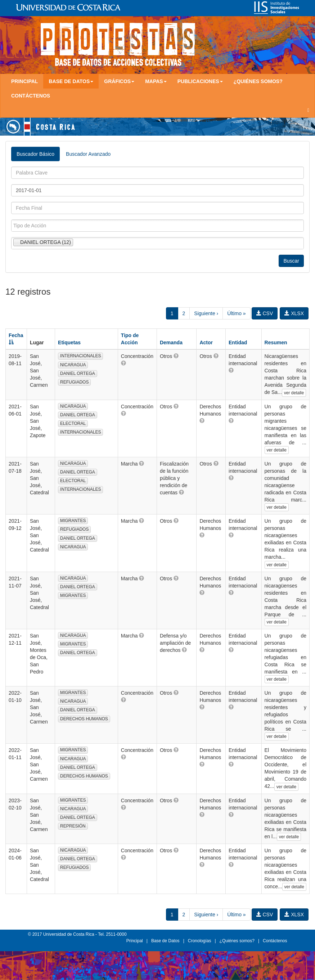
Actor (206, 342)
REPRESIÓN (73, 826)
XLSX (294, 313)
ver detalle (294, 393)
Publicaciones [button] (200, 81)
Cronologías (200, 941)
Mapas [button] (156, 81)
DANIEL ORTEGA (78, 373)
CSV (265, 313)
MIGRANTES (73, 521)
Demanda (171, 342)
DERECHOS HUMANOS (84, 719)
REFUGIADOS (74, 382)
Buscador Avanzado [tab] (88, 154)
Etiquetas (69, 342)
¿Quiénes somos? (258, 81)
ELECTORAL (73, 423)
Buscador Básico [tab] (35, 154)
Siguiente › (206, 313)
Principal (24, 81)
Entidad (238, 342)
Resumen (276, 342)
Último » (236, 313)
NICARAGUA (73, 365)
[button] (123, 363)
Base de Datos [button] (71, 81)
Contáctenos (31, 96)
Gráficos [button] (119, 81)
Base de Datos (165, 941)
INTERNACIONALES (80, 356)
